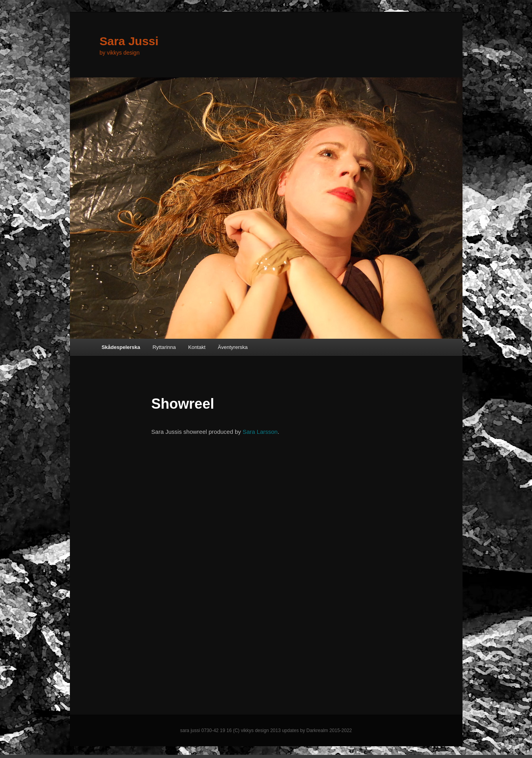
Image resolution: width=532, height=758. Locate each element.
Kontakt (197, 347)
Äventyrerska (233, 347)
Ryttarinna (164, 347)
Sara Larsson (260, 432)
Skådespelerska (121, 347)
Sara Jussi (129, 41)
